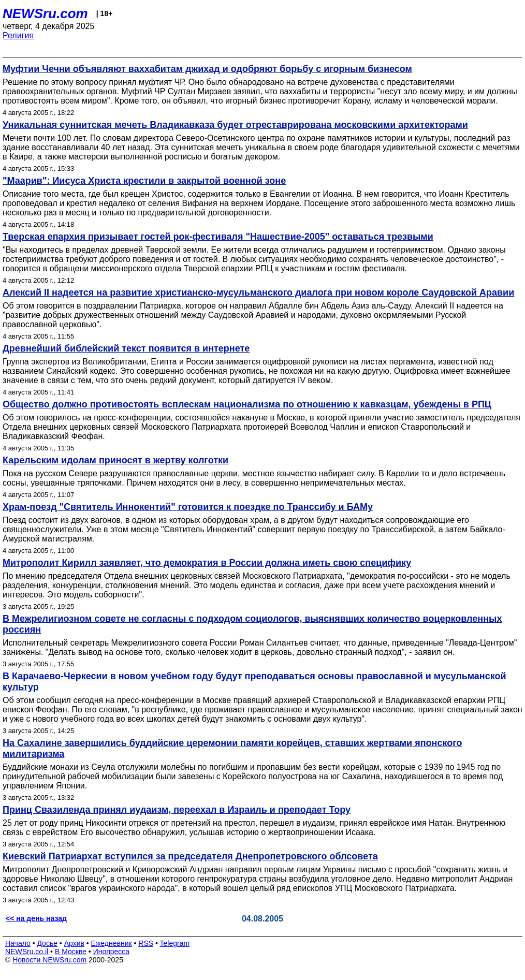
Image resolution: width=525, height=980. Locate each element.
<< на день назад (36, 918)
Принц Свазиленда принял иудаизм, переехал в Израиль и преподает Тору (177, 810)
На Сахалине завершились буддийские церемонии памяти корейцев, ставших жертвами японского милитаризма (232, 748)
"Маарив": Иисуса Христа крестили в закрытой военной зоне (144, 181)
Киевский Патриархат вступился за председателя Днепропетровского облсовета (190, 856)
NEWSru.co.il (27, 952)
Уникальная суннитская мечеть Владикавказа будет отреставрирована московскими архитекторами (235, 125)
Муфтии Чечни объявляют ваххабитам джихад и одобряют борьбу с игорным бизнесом (207, 69)
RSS (146, 943)
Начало (18, 943)
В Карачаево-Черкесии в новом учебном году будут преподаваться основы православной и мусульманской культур (254, 682)
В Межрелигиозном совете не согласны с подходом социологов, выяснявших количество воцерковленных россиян (252, 624)
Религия (18, 35)
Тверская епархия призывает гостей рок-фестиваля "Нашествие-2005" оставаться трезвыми (218, 237)
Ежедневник (112, 943)
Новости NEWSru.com (49, 960)
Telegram (175, 943)
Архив (74, 943)
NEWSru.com (45, 13)
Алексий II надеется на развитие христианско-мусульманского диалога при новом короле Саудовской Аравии (258, 292)
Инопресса (112, 952)
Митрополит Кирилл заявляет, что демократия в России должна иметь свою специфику (207, 563)
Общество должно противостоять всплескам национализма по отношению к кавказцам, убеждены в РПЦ (247, 404)
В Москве (71, 952)
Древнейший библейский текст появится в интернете (126, 348)
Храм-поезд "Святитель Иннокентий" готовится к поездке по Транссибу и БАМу (188, 507)
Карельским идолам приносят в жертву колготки (115, 460)
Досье (47, 943)
